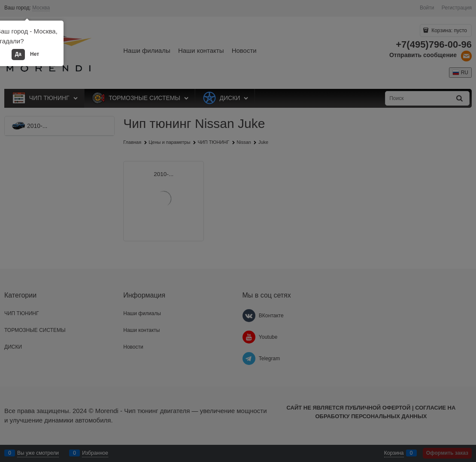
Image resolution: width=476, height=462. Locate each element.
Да (18, 54)
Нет (35, 54)
